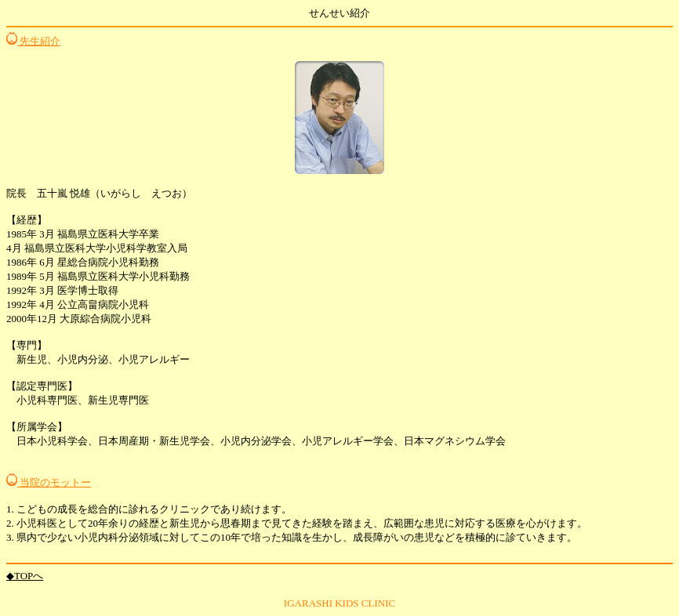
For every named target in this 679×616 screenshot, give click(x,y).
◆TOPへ (25, 576)
